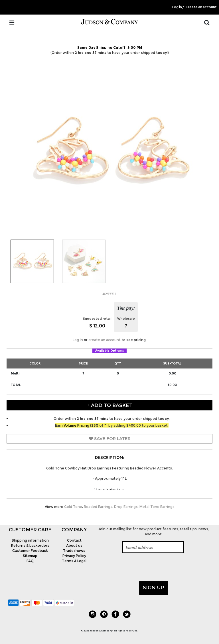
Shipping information (30, 540)
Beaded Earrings (98, 507)
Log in (177, 7)
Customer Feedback (30, 551)
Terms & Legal (74, 561)
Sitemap (30, 556)
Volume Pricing (76, 425)
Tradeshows (74, 551)
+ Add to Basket (109, 405)
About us (74, 545)
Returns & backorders (30, 545)
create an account (105, 340)
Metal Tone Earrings (157, 507)
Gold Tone (73, 507)
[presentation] (139, 567)
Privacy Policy (74, 556)
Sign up (154, 588)
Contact (74, 540)
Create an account (201, 7)
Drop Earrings (126, 507)
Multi (15, 373)
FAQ (30, 561)
